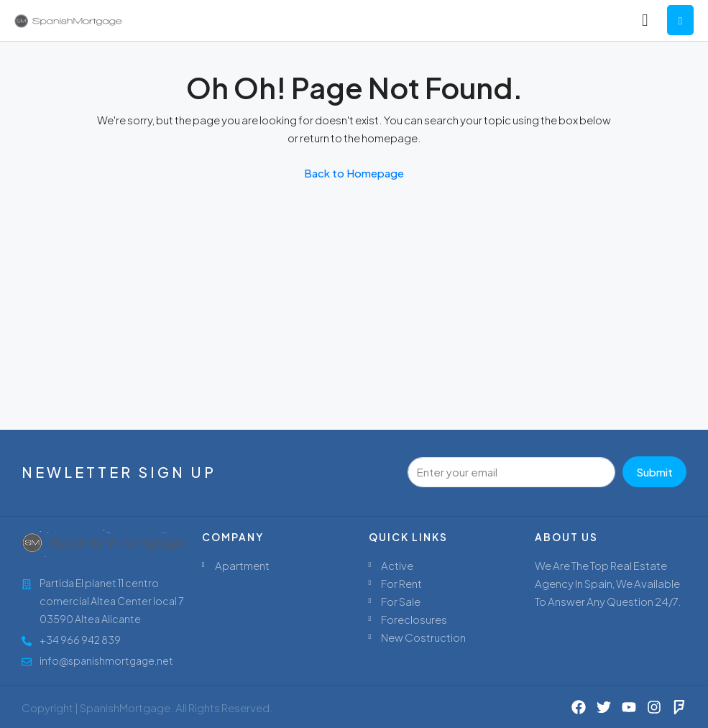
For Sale (401, 601)
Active (397, 565)
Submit (654, 472)
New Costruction (423, 637)
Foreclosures (414, 619)
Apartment (242, 565)
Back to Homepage (354, 173)
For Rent (401, 583)
